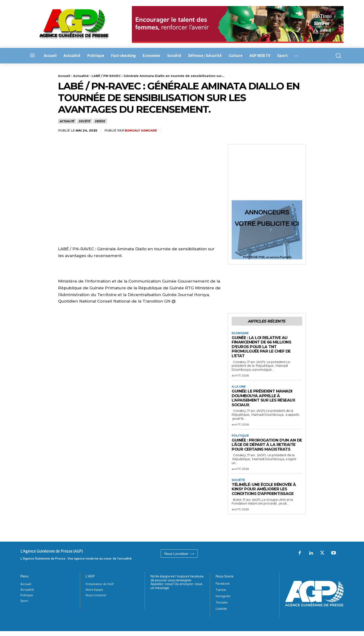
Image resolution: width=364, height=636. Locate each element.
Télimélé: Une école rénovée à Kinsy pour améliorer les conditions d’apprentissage (265, 494)
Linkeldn (221, 614)
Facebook (223, 588)
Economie (240, 333)
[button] (336, 56)
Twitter (221, 595)
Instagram (223, 601)
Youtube (222, 607)
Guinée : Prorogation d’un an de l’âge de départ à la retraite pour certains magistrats (265, 447)
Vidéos (100, 121)
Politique (240, 436)
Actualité (81, 76)
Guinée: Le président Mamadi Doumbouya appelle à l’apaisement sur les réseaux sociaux (264, 398)
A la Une (239, 387)
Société (85, 121)
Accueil (64, 76)
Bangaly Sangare (141, 130)
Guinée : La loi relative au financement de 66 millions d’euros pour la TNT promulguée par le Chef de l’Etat (262, 347)
